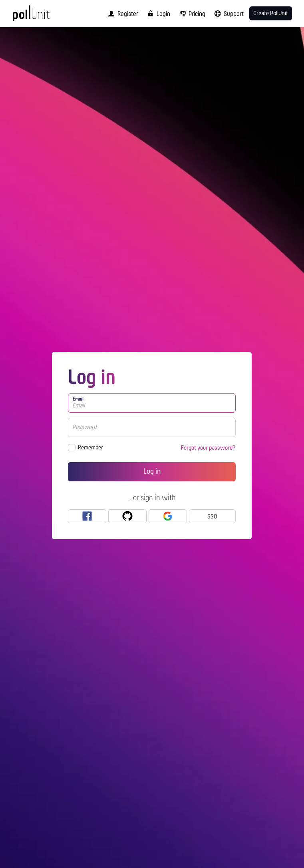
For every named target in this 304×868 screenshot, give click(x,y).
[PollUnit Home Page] (42, 16)
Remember (90, 448)
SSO (212, 517)
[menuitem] (121, 14)
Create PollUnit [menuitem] (271, 14)
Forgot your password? (208, 448)
